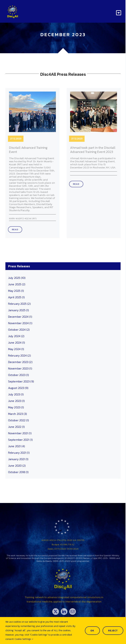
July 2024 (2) (16, 336)
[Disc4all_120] (13, 7)
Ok (92, 631)
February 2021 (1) (19, 453)
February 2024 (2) (19, 355)
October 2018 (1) (18, 472)
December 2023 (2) (20, 362)
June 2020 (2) (17, 466)
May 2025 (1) (16, 291)
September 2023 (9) (21, 381)
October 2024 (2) (19, 330)
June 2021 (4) (16, 446)
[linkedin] (66, 612)
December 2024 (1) (20, 317)
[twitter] (58, 612)
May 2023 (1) (16, 407)
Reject (113, 631)
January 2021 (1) (18, 459)
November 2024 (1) (20, 323)
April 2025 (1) (16, 297)
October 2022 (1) (19, 420)
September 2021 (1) (20, 440)
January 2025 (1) (19, 310)
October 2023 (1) (19, 375)
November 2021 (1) (20, 433)
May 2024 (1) (16, 349)
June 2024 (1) (16, 343)
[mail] (75, 612)
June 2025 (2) (17, 284)
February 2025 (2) (19, 304)
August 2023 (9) (18, 388)
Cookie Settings (24, 639)
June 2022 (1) (16, 427)
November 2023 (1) (20, 368)
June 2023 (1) (16, 401)
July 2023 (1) (16, 394)
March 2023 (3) (17, 414)
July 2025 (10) (17, 278)
